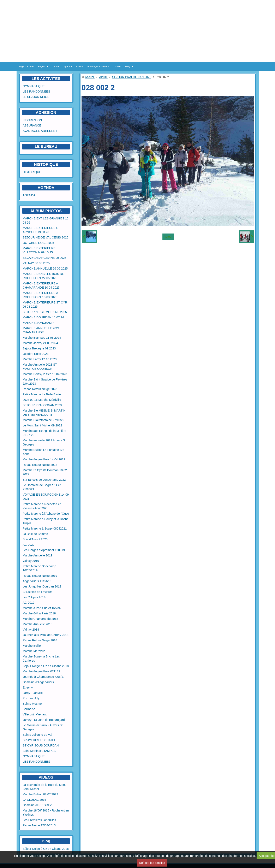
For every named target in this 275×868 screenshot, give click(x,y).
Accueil (90, 77)
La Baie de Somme (35, 534)
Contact (117, 66)
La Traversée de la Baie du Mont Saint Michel (44, 787)
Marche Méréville (34, 651)
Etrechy (28, 687)
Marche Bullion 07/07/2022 (40, 794)
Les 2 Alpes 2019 (34, 597)
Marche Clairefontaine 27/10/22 (44, 420)
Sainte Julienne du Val (37, 735)
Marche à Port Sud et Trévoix (42, 608)
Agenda (68, 66)
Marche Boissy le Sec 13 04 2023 (45, 374)
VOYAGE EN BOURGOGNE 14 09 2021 (46, 497)
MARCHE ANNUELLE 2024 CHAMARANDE (41, 330)
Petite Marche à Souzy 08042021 (45, 529)
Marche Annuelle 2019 (38, 555)
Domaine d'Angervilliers (38, 682)
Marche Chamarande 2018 (40, 619)
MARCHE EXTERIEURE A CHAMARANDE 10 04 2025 (41, 285)
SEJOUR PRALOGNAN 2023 (42, 405)
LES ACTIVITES (46, 79)
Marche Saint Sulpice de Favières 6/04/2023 (45, 382)
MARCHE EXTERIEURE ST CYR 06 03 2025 (45, 305)
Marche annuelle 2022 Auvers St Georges (44, 442)
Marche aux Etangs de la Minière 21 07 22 (44, 433)
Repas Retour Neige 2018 (40, 640)
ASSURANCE (32, 125)
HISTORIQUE (46, 164)
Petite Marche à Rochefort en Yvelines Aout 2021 (42, 506)
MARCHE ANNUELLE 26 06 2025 (45, 268)
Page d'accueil (26, 66)
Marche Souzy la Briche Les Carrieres (41, 659)
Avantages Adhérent (98, 66)
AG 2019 (29, 603)
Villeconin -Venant (35, 714)
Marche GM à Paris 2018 (39, 613)
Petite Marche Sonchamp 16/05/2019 (40, 568)
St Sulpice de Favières (38, 592)
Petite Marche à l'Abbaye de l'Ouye (46, 514)
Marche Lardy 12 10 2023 (40, 359)
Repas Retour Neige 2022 (40, 465)
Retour (168, 237)
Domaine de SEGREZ (37, 805)
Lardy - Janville (33, 693)
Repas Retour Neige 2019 (40, 576)
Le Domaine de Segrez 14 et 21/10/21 (42, 487)
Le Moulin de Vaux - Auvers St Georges (43, 727)
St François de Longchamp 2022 (44, 480)
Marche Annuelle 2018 (38, 624)
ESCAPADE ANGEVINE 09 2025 (45, 258)
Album (56, 66)
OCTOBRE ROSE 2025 (38, 243)
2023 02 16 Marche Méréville (42, 400)
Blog (128, 66)
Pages (41, 66)
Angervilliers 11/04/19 (37, 581)
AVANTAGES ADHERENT (40, 131)
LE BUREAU (46, 146)
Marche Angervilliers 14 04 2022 (44, 459)
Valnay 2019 (31, 561)
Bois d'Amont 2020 (35, 539)
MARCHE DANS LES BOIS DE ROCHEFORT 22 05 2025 (43, 276)
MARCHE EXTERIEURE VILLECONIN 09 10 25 (39, 250)
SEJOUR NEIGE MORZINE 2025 (45, 312)
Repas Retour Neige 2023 (40, 389)
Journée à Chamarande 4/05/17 (44, 677)
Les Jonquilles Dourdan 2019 (42, 586)
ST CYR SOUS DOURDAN (41, 745)
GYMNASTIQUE (34, 86)
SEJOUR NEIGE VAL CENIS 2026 (46, 237)
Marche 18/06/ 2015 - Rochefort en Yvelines (46, 813)
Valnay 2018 (31, 630)
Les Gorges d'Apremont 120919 (44, 550)
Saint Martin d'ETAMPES (39, 751)
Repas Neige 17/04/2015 (39, 825)
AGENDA (29, 195)
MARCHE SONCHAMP (38, 323)
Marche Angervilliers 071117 (42, 671)
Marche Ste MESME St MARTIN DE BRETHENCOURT (44, 413)
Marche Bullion (33, 646)
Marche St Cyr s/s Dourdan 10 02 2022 (45, 472)
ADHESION (46, 113)
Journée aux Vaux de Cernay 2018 (46, 635)
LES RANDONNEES (37, 91)
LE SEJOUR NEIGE (36, 97)
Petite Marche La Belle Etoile (42, 394)
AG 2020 (29, 545)
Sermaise (29, 709)
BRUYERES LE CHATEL (39, 740)
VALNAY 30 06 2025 (36, 263)
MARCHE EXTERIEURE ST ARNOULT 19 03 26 (41, 230)
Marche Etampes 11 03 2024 (42, 338)
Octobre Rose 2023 (36, 354)
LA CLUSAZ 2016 (35, 800)
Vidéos (80, 66)
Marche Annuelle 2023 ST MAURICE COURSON (40, 367)
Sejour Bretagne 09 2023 (39, 348)
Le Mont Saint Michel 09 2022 (42, 425)
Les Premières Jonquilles (39, 820)
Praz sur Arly (31, 698)
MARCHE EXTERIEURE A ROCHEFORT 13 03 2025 (40, 295)
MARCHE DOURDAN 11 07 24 (43, 317)
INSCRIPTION (32, 120)
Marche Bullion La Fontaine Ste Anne (44, 452)
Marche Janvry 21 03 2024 (40, 343)
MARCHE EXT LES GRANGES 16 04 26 (46, 220)
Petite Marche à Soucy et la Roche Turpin (46, 521)
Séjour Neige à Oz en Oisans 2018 (46, 666)
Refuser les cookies (152, 863)
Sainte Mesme (32, 704)
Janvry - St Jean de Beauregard (44, 720)
